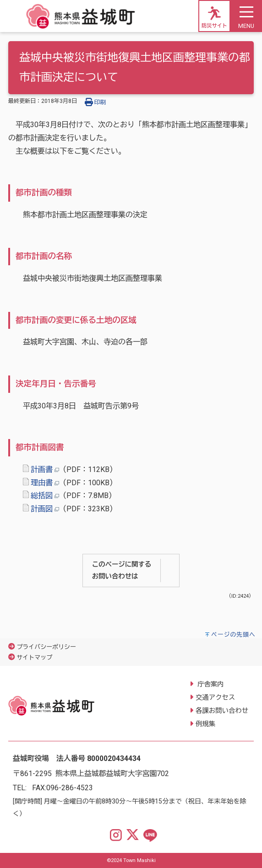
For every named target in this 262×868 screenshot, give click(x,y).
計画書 (42, 469)
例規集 (205, 724)
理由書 (42, 483)
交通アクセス (215, 698)
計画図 (42, 509)
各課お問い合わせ (222, 711)
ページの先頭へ (233, 635)
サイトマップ (34, 657)
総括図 (42, 496)
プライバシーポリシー (46, 647)
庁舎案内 (210, 684)
